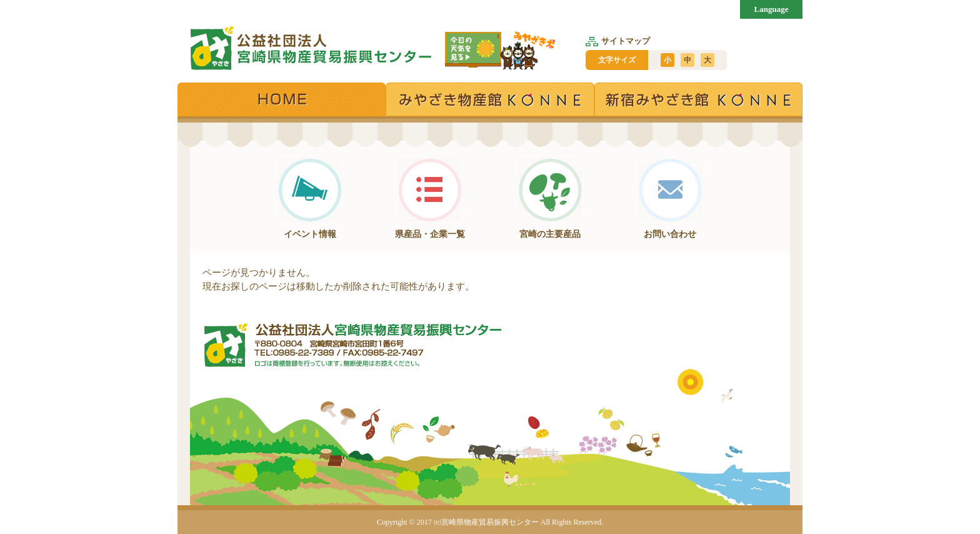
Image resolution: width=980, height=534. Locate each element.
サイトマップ (618, 41)
